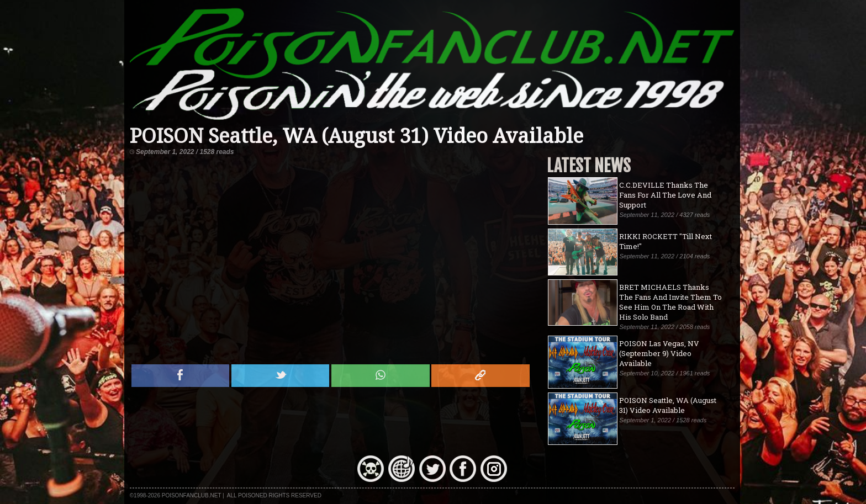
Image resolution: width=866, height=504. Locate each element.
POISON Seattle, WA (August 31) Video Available (668, 405)
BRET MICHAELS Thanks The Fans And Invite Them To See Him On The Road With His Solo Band (670, 302)
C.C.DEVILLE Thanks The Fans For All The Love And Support (665, 195)
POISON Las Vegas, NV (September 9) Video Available (659, 353)
